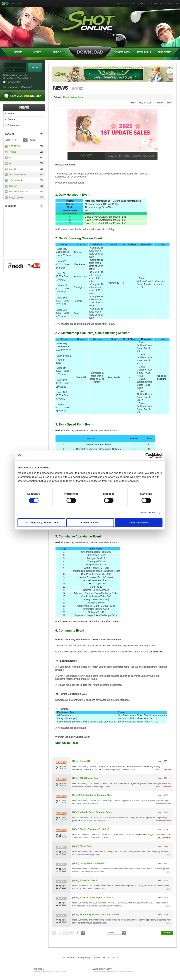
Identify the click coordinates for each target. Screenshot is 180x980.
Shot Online (16, 3)
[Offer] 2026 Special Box (85, 778)
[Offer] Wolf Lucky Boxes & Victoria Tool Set (96, 914)
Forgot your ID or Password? (19, 87)
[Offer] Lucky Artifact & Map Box (89, 863)
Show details (148, 513)
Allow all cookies (139, 523)
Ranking (27, 134)
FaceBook (24, 206)
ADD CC (144, 3)
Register (169, 3)
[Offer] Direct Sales (82, 846)
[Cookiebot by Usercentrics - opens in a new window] (148, 455)
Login (176, 3)
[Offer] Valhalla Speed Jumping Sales (92, 812)
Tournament (14, 125)
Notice (11, 113)
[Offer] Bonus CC (81, 761)
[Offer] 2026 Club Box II (85, 880)
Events (11, 119)
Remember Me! (14, 82)
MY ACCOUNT (157, 3)
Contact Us (113, 957)
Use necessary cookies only (41, 523)
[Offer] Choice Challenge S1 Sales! (91, 829)
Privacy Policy (84, 957)
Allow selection (90, 523)
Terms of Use (99, 957)
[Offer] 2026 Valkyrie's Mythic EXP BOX (93, 897)
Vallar (33, 140)
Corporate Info (68, 957)
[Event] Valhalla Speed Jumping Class (92, 795)
